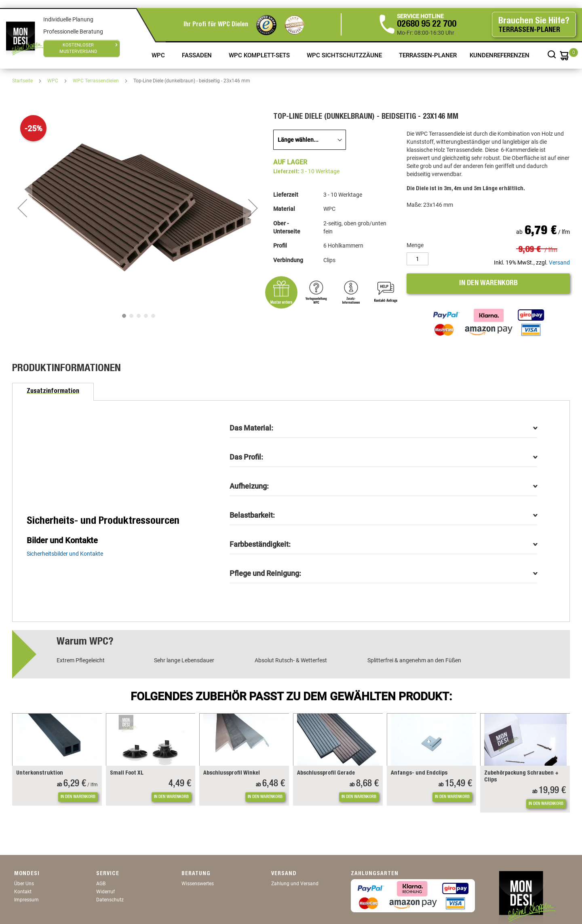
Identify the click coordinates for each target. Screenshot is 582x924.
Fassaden (198, 55)
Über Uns (24, 884)
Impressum (26, 900)
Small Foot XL (127, 773)
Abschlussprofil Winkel (232, 773)
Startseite (23, 81)
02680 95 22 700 (427, 25)
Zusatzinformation (53, 392)
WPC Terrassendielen (96, 81)
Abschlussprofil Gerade (326, 773)
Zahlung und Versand (295, 884)
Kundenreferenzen (500, 55)
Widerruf (105, 892)
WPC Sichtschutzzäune (345, 55)
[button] (22, 208)
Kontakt (23, 892)
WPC (159, 55)
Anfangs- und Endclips (419, 773)
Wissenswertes (198, 884)
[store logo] (25, 38)
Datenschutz (110, 900)
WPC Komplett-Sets (260, 55)
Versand (559, 262)
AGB (101, 884)
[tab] (53, 392)
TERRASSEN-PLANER (428, 55)
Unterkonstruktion (40, 773)
